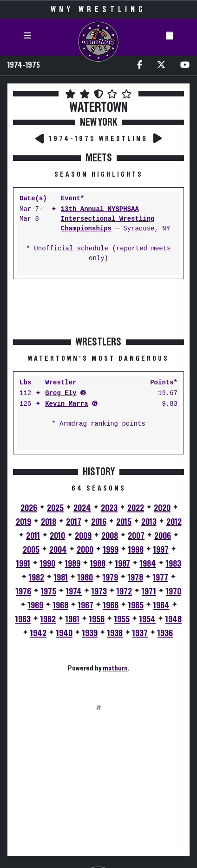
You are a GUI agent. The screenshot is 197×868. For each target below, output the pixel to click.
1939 (90, 633)
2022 (136, 508)
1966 (111, 606)
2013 (149, 522)
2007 (136, 536)
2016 (99, 522)
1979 (110, 578)
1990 (48, 564)
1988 (98, 564)
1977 (161, 578)
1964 (161, 606)
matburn (115, 668)
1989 (73, 564)
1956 (97, 619)
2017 (74, 522)
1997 (161, 550)
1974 (74, 592)
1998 (136, 550)
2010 (57, 536)
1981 (61, 578)
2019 (23, 522)
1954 (148, 619)
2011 (33, 536)
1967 (86, 606)
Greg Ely (61, 393)
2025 (55, 508)
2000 (85, 550)
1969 (36, 606)
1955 (122, 619)
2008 (110, 536)
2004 (58, 550)
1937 (140, 633)
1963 (23, 619)
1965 (136, 606)
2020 (162, 508)
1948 (174, 619)
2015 (124, 522)
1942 (38, 633)
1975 (49, 592)
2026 (29, 508)
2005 (31, 550)
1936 (165, 633)
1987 (123, 564)
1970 (174, 592)
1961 (72, 619)
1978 (135, 578)
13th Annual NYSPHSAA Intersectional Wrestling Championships (108, 219)
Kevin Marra (66, 404)
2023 (109, 508)
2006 (163, 536)
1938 (115, 633)
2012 (174, 522)
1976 (23, 592)
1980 (85, 578)
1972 (124, 592)
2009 (83, 536)
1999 (111, 550)
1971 (149, 592)
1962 (48, 619)
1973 (99, 592)
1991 (23, 564)
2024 (82, 508)
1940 (64, 633)
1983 (174, 564)
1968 (61, 606)
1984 (148, 564)
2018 (49, 522)
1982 (36, 578)
